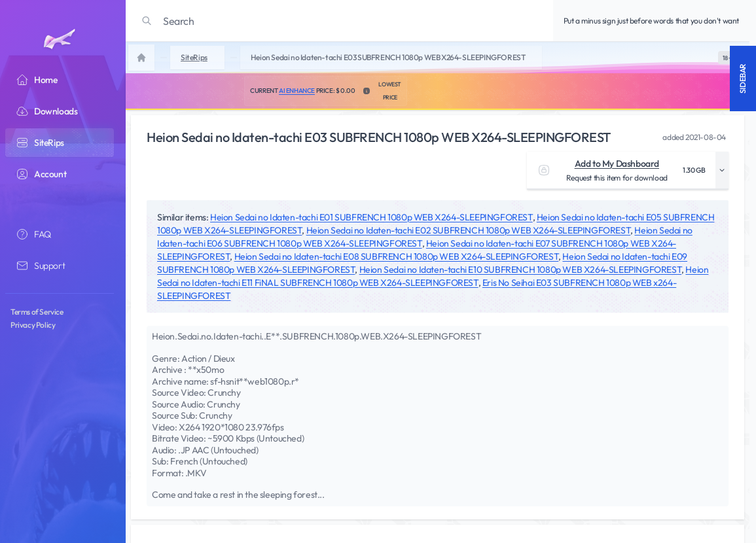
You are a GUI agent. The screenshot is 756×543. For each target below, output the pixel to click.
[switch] (727, 58)
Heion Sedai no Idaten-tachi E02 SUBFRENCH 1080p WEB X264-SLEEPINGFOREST (469, 230)
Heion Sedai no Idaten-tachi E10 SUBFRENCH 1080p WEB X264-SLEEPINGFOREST (521, 270)
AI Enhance (297, 91)
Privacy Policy (33, 325)
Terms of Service (37, 312)
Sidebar (743, 79)
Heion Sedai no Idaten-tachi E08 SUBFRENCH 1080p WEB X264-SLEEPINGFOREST (397, 256)
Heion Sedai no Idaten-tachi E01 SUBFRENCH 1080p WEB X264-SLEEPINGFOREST (371, 217)
